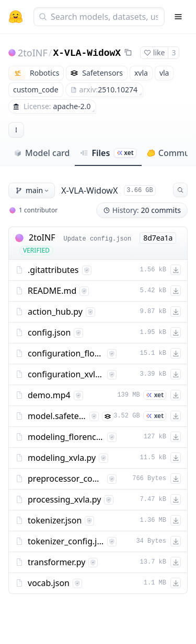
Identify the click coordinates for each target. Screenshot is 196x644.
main (33, 190)
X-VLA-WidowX (87, 53)
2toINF (33, 53)
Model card (42, 153)
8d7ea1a (158, 238)
